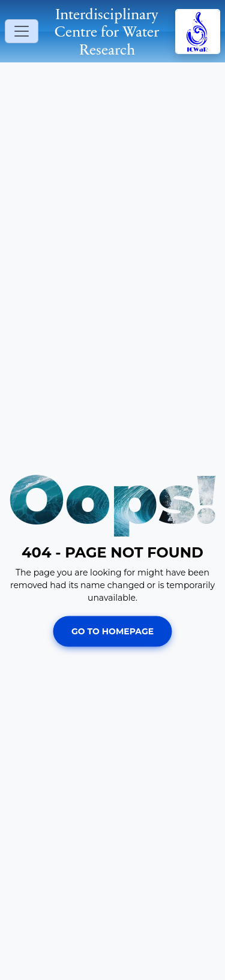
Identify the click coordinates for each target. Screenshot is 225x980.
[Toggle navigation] (22, 31)
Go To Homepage (112, 631)
